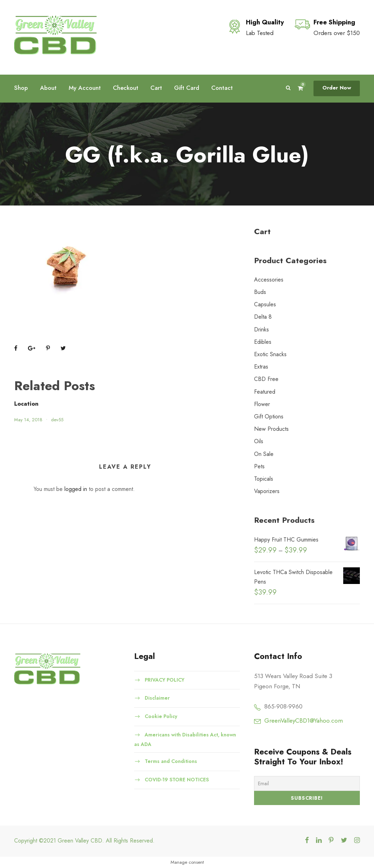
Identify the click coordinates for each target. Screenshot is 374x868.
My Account (85, 88)
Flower (262, 404)
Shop (21, 88)
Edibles (263, 342)
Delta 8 (263, 317)
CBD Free (266, 379)
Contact (222, 88)
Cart (156, 88)
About (48, 88)
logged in (76, 489)
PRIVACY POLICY (165, 679)
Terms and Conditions (171, 761)
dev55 (57, 420)
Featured (265, 392)
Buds (260, 292)
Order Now (337, 88)
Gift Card (187, 88)
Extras (261, 367)
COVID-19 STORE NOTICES (177, 779)
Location (26, 404)
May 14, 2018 (28, 420)
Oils (259, 441)
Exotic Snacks (270, 354)
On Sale (264, 454)
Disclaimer (157, 698)
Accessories (269, 280)
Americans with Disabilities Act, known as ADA (185, 739)
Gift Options (269, 416)
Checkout (126, 88)
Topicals (264, 479)
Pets (259, 466)
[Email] (307, 783)
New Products (271, 429)
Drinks (261, 329)
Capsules (265, 304)
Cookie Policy (161, 716)
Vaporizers (267, 491)
